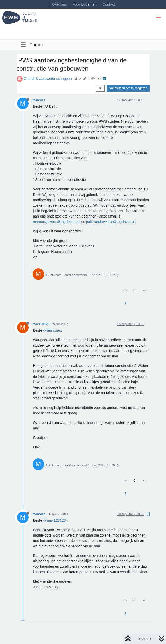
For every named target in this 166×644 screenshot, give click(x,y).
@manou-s (52, 330)
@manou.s (60, 324)
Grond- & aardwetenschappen (48, 79)
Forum (36, 45)
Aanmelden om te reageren (128, 88)
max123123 (41, 324)
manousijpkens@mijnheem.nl (57, 222)
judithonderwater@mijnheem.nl (111, 222)
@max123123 (58, 514)
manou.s (39, 100)
